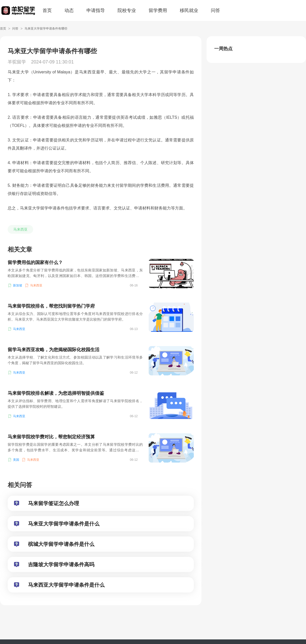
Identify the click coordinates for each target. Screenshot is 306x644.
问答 (215, 10)
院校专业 (127, 10)
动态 (69, 10)
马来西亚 (20, 229)
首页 (47, 10)
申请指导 (96, 10)
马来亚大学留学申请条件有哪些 (46, 29)
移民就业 (189, 10)
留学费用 (158, 10)
